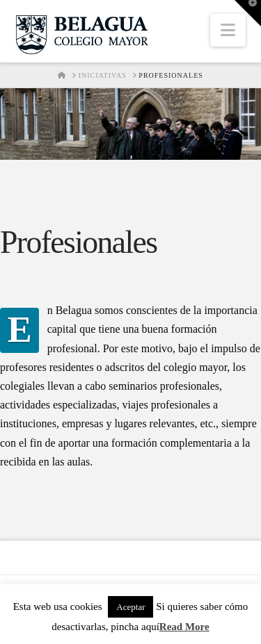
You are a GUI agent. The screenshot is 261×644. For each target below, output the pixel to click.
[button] (228, 30)
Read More (184, 627)
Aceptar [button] (130, 607)
